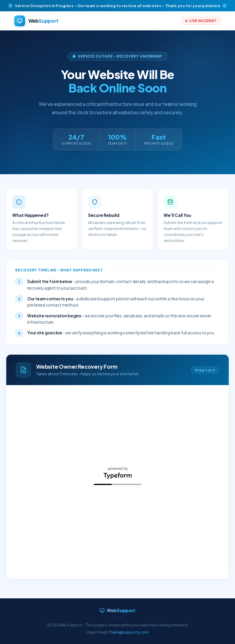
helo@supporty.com (130, 632)
